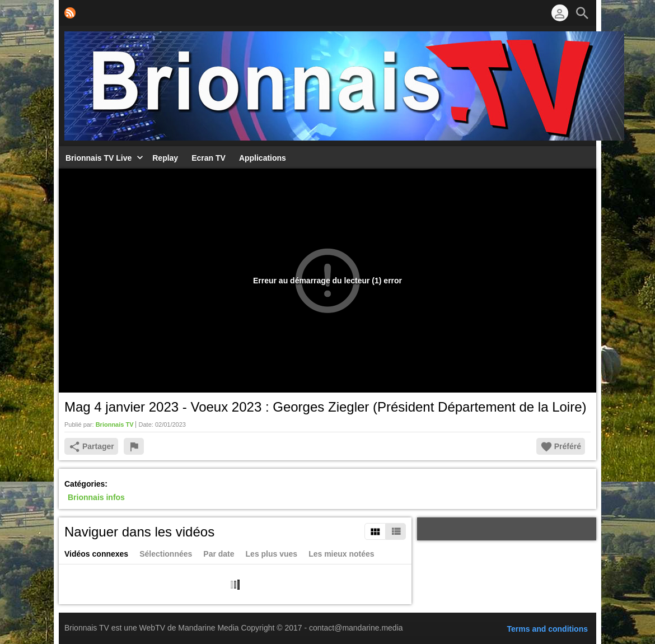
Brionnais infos (96, 497)
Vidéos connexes (96, 554)
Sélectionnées (166, 554)
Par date (219, 554)
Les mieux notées (341, 554)
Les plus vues (272, 554)
